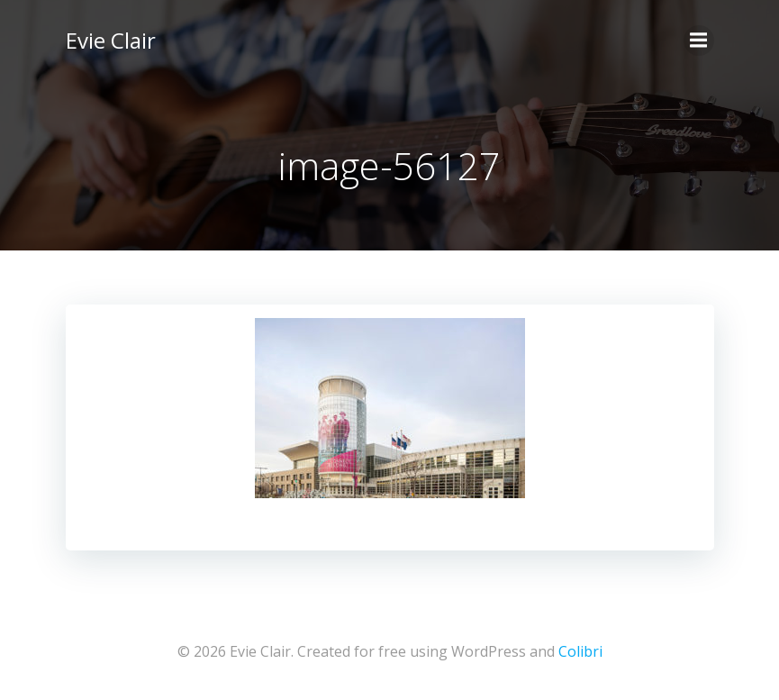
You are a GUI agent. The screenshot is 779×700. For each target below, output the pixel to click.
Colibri (580, 651)
